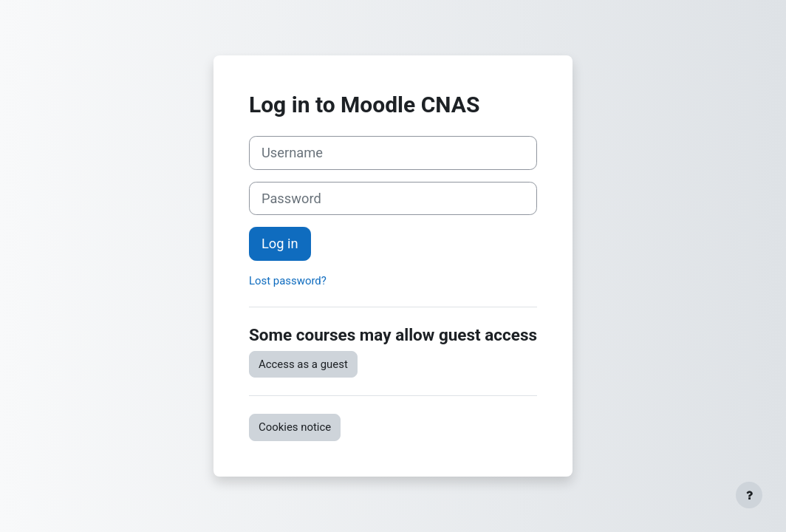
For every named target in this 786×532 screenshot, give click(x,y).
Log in (280, 243)
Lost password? (288, 281)
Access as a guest (303, 364)
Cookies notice (295, 427)
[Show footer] (749, 495)
